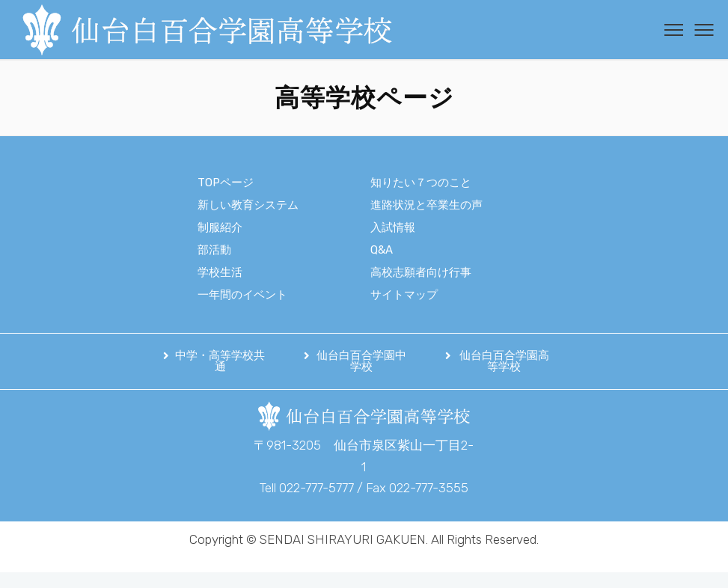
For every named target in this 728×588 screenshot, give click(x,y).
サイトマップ (404, 295)
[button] (216, 361)
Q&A (382, 250)
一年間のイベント (242, 295)
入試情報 (393, 227)
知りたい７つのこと (421, 183)
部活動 (214, 250)
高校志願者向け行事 (421, 272)
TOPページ (226, 183)
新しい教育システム (248, 205)
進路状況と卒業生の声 (426, 205)
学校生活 (220, 272)
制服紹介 (220, 227)
